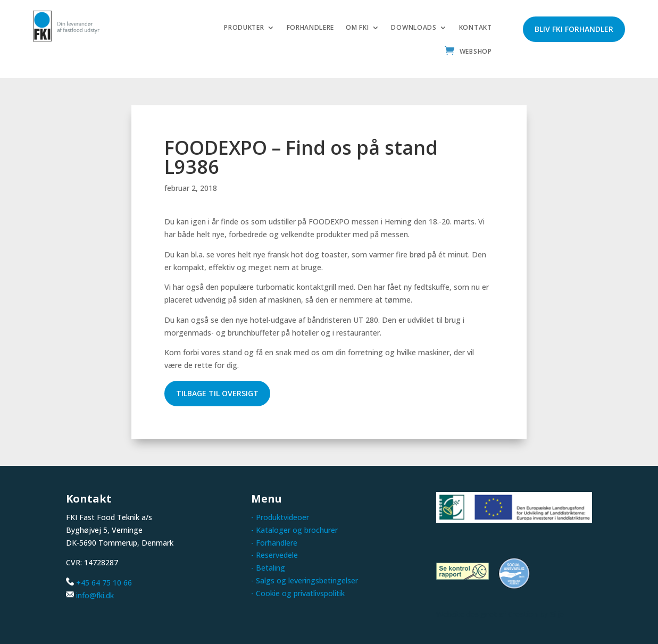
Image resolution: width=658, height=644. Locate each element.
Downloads (414, 28)
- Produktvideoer (280, 517)
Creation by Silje (536, 613)
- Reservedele (274, 555)
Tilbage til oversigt (217, 393)
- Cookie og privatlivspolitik (298, 593)
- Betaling (268, 568)
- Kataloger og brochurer (294, 530)
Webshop (476, 52)
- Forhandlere (274, 542)
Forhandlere (311, 28)
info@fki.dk (95, 595)
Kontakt (476, 28)
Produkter (244, 28)
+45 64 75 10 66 (104, 583)
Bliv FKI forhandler (574, 29)
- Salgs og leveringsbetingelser (305, 580)
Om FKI (357, 28)
